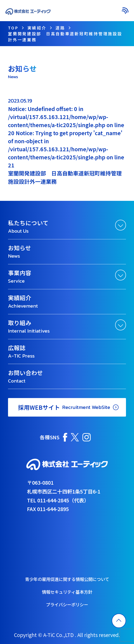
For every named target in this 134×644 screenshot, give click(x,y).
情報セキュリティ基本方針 (67, 592)
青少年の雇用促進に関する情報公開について (67, 579)
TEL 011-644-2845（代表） (58, 500)
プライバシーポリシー (67, 604)
